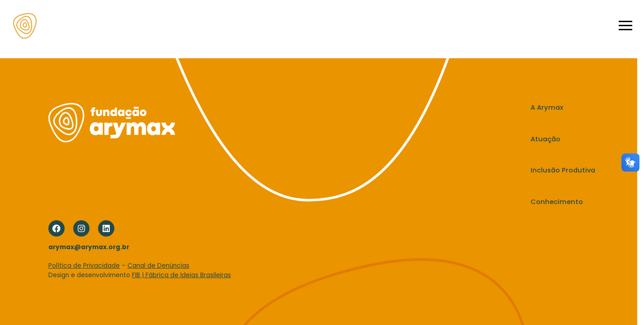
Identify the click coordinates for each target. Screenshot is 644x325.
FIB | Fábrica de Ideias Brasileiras (181, 275)
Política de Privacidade (84, 266)
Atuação (276, 25)
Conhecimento (402, 25)
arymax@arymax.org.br (89, 247)
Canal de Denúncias (158, 266)
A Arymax (233, 25)
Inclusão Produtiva (334, 25)
